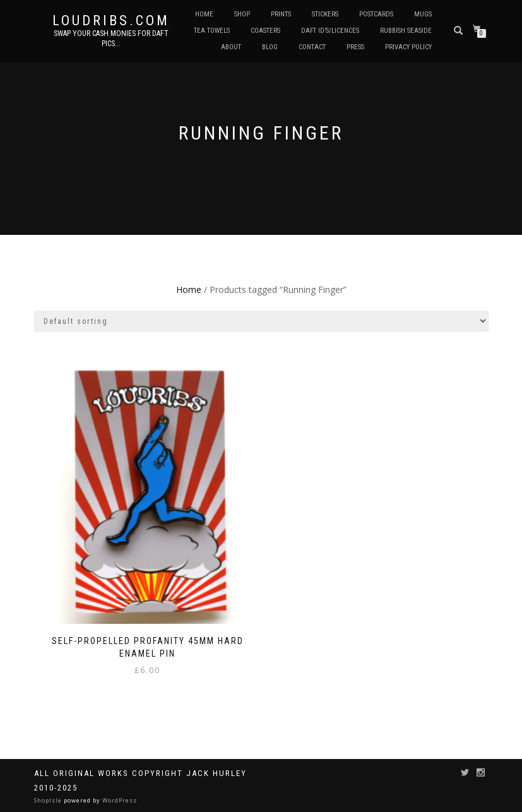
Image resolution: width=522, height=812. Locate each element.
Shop (242, 14)
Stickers (325, 14)
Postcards (376, 14)
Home (204, 14)
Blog (270, 47)
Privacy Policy (408, 47)
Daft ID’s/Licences (330, 31)
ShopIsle (49, 800)
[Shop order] (261, 321)
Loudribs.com (111, 21)
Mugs (423, 14)
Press (355, 47)
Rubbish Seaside (406, 31)
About (231, 47)
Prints (281, 14)
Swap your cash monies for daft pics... (111, 39)
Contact (312, 47)
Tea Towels (212, 31)
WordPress (119, 800)
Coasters (265, 31)
